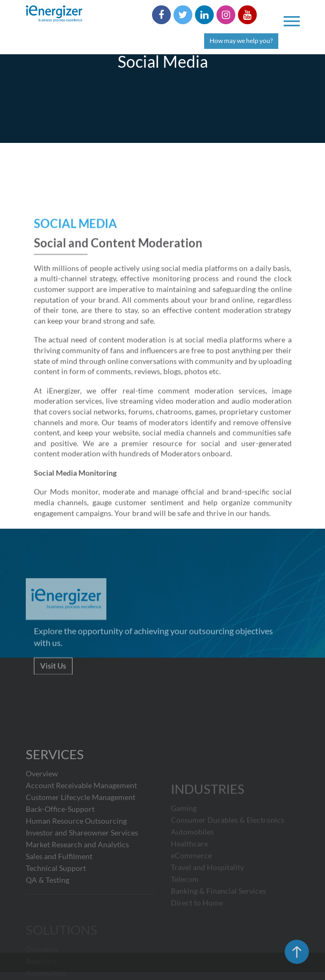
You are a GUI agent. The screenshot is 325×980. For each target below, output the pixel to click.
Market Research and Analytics (77, 873)
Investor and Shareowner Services (82, 861)
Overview (42, 802)
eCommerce (191, 880)
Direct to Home (197, 928)
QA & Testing (48, 908)
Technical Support (56, 896)
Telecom (185, 904)
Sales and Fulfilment (59, 885)
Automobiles (192, 857)
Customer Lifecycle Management (81, 826)
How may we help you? (241, 41)
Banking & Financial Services (218, 916)
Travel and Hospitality (207, 892)
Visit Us (53, 680)
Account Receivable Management (81, 814)
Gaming (184, 833)
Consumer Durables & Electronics (227, 845)
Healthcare (189, 869)
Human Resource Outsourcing (76, 849)
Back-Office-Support (60, 837)
